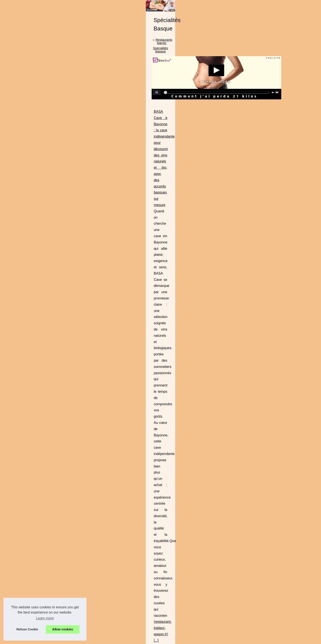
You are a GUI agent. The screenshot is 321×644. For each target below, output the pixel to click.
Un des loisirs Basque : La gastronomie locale (156, 488)
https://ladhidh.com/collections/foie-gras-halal (133, 317)
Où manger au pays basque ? (145, 480)
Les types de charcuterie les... (57, 477)
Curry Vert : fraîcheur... (52, 245)
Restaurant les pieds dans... (56, 380)
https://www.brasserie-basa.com (123, 279)
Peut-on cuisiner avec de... (55, 293)
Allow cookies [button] (63, 629)
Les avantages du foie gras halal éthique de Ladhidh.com (142, 299)
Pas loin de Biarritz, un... (53, 361)
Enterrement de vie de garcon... (58, 129)
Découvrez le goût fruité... (54, 274)
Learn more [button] (45, 618)
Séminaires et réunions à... (55, 439)
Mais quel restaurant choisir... (56, 371)
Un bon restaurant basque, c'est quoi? (151, 517)
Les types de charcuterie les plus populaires (155, 458)
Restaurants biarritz (113, 131)
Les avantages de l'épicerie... (56, 167)
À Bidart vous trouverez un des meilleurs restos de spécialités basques (174, 502)
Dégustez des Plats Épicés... (56, 264)
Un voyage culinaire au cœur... (57, 448)
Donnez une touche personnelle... (60, 196)
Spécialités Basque (144, 131)
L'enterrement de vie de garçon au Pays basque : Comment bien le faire (174, 473)
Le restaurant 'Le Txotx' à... (55, 284)
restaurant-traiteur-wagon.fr (152, 229)
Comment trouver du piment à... (58, 312)
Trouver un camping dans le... (57, 148)
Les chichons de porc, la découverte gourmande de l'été (163, 443)
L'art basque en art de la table (145, 510)
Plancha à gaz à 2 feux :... (54, 205)
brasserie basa (149, 400)
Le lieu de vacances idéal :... (56, 177)
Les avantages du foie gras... (56, 429)
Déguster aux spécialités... (55, 303)
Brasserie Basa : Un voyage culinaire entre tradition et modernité (147, 248)
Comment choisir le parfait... (56, 157)
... (177, 229)
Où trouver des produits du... (56, 390)
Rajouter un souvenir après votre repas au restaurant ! (162, 495)
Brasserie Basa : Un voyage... (57, 419)
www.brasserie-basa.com (211, 368)
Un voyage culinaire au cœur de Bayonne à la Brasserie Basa (145, 387)
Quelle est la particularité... (55, 487)
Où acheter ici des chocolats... (57, 255)
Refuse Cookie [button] (27, 629)
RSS (113, 635)
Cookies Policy (99, 635)
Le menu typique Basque (53, 225)
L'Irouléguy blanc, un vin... (54, 467)
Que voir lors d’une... (51, 138)
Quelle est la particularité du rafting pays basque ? (159, 465)
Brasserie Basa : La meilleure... (58, 351)
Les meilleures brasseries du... (57, 342)
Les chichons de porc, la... (54, 458)
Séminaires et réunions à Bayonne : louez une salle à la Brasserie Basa (153, 343)
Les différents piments (52, 322)
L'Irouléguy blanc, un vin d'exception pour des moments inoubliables (172, 450)
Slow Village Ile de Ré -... (54, 186)
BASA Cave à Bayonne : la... (56, 410)
